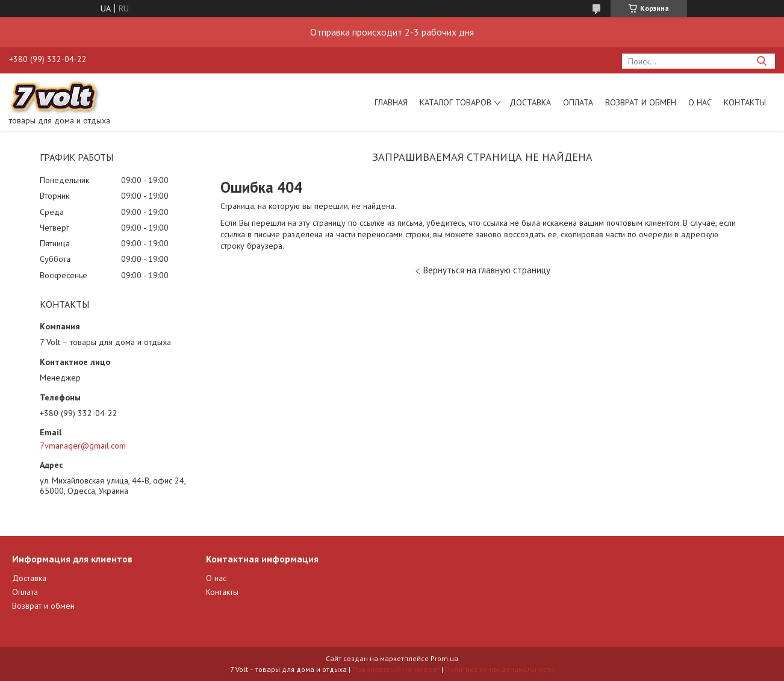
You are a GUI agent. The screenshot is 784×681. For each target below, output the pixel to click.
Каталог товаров (456, 102)
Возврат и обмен (641, 102)
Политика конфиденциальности (499, 669)
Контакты (745, 102)
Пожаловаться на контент (396, 669)
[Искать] (761, 61)
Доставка (530, 102)
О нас (700, 102)
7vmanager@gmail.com (83, 446)
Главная (391, 102)
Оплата (578, 102)
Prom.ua (444, 658)
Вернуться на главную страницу (487, 270)
